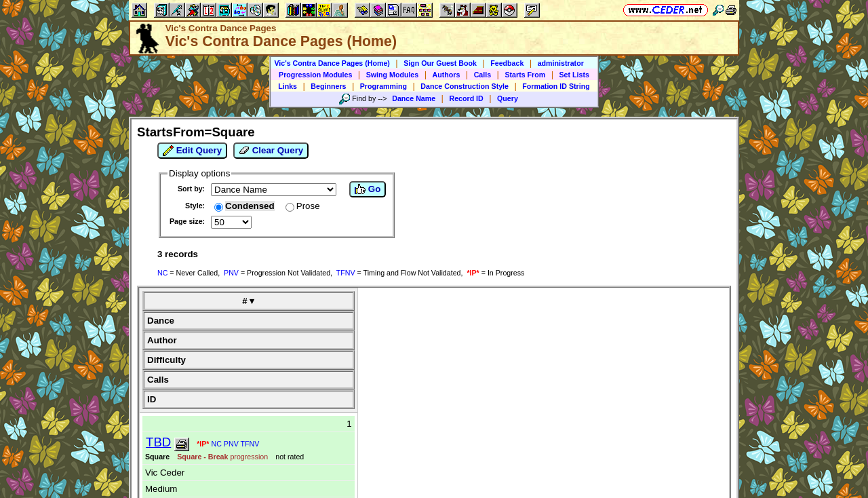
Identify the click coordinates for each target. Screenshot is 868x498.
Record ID (466, 98)
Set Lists (574, 75)
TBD (158, 442)
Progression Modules (315, 75)
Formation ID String (556, 86)
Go (368, 189)
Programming (383, 86)
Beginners (328, 86)
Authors (447, 75)
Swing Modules (393, 75)
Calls (482, 75)
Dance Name (414, 98)
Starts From (525, 75)
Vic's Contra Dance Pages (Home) (332, 63)
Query (508, 98)
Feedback (507, 63)
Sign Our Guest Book (440, 63)
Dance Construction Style (465, 86)
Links (288, 86)
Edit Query (192, 151)
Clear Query (271, 151)
